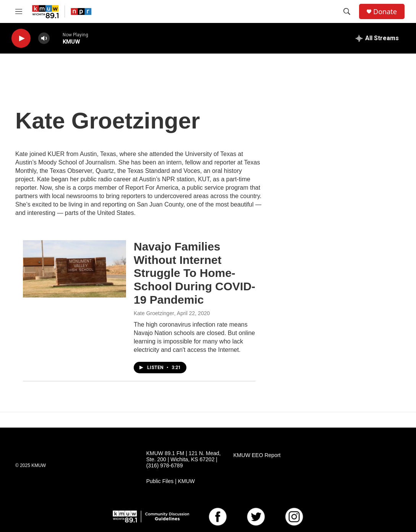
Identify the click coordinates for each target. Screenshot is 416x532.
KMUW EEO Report (257, 455)
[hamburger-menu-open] (19, 11)
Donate (385, 12)
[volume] (44, 38)
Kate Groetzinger (154, 313)
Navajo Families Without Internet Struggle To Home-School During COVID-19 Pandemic (194, 273)
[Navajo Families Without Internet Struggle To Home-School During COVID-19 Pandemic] (74, 269)
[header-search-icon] (347, 11)
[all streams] (377, 38)
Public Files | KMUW (171, 481)
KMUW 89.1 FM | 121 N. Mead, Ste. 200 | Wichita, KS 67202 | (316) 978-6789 (184, 460)
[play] (21, 38)
